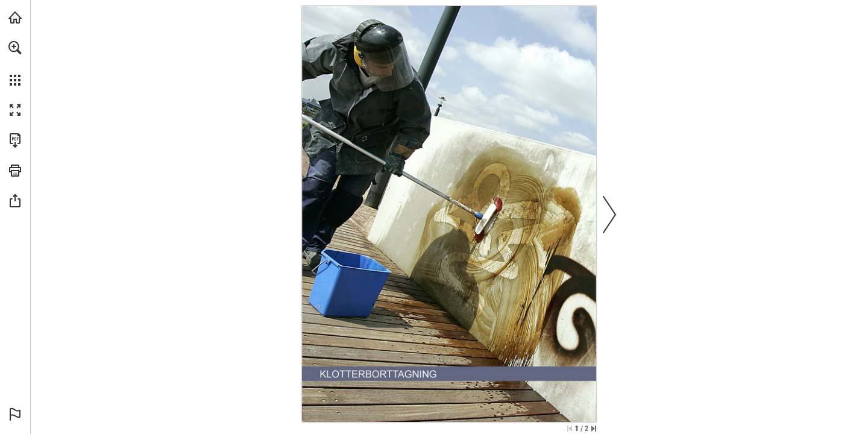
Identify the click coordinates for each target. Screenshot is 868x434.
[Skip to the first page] (570, 429)
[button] (15, 48)
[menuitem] (15, 63)
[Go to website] (492, 414)
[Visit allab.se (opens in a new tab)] (15, 17)
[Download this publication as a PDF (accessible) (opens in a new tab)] (15, 140)
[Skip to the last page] (594, 429)
